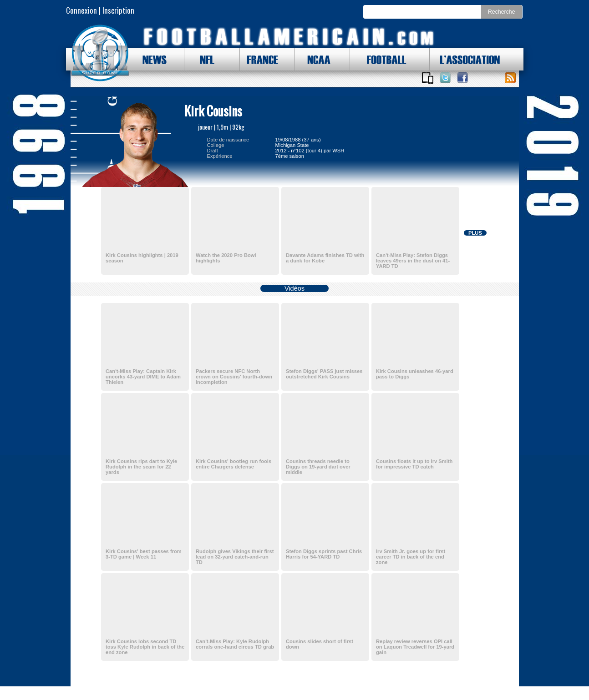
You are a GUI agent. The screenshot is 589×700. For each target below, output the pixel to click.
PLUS (475, 233)
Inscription (118, 10)
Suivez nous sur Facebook (462, 78)
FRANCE (260, 59)
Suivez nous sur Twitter (445, 78)
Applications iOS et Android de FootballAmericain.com (428, 78)
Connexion (81, 10)
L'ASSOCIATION (465, 59)
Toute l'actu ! (510, 78)
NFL (205, 59)
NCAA (315, 59)
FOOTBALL (380, 59)
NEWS (150, 59)
